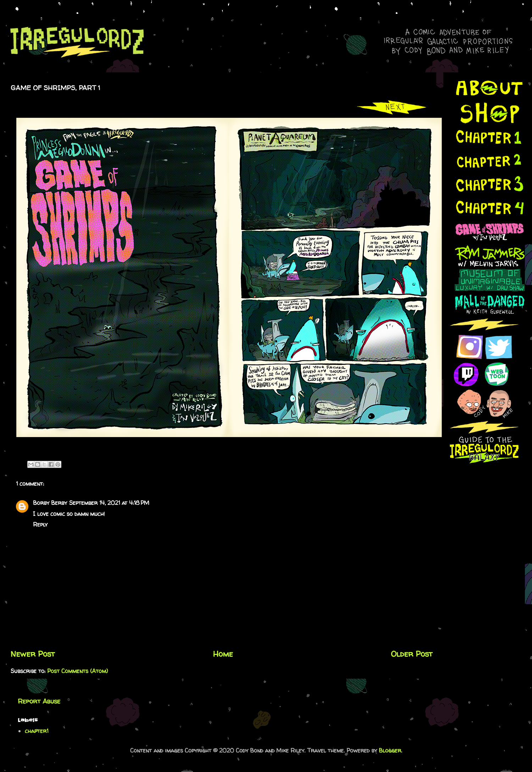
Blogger (390, 750)
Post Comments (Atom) (77, 671)
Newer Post (33, 654)
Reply (40, 524)
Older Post (412, 654)
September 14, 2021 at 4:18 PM (109, 503)
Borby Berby (50, 503)
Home (223, 654)
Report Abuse (39, 701)
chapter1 (37, 731)
